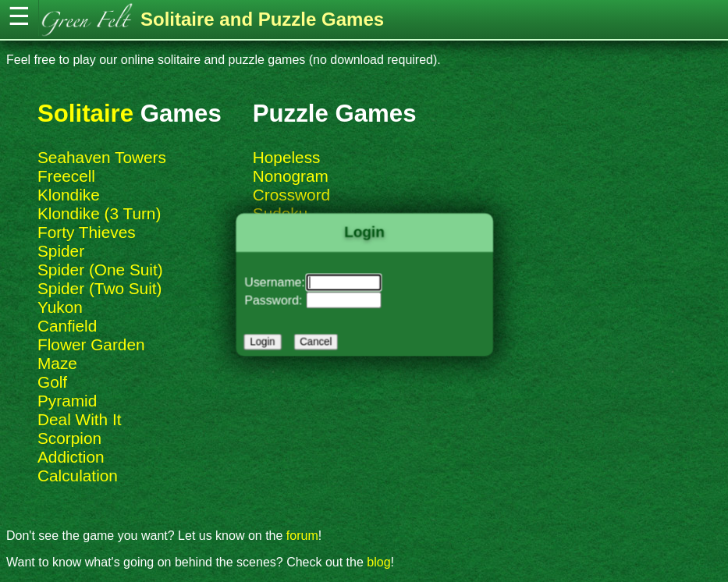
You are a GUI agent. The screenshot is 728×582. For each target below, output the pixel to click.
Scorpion (69, 438)
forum (302, 536)
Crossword (291, 195)
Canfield (67, 326)
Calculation (78, 476)
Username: (277, 282)
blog (378, 562)
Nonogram (291, 176)
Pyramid (67, 401)
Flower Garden (91, 344)
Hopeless (287, 157)
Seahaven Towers (102, 157)
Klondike (69, 195)
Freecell (66, 176)
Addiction (71, 457)
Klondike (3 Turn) (99, 213)
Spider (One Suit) (100, 270)
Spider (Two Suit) (100, 288)
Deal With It (79, 419)
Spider (61, 251)
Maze (57, 363)
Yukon (60, 307)
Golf (52, 382)
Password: (276, 300)
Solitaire (85, 114)
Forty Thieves (87, 232)
